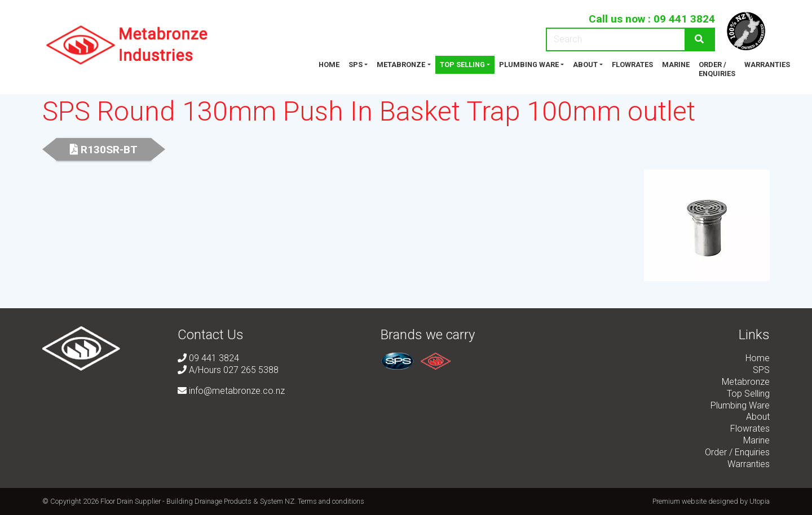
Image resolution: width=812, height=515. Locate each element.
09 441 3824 (684, 19)
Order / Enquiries (717, 69)
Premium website (679, 501)
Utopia (760, 501)
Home (329, 65)
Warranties (767, 65)
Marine (676, 65)
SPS (356, 65)
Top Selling (462, 65)
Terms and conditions (331, 501)
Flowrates (632, 65)
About (585, 65)
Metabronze (401, 65)
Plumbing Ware (529, 65)
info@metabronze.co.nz (231, 391)
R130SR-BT (104, 150)
